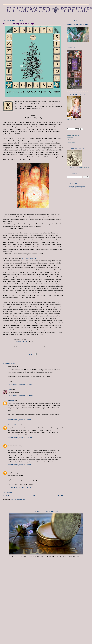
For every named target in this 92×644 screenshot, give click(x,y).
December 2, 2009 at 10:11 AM (20, 438)
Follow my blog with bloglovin (76, 187)
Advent (11, 356)
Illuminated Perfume (14, 425)
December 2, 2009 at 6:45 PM (20, 465)
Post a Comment (8, 492)
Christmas (27, 356)
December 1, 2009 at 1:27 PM (20, 420)
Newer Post (6, 495)
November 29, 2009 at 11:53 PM (21, 384)
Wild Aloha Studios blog (29, 258)
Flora (9, 389)
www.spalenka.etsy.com (55, 346)
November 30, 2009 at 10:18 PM (21, 395)
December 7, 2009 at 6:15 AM (20, 487)
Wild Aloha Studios (22, 341)
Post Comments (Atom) (18, 499)
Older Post (60, 495)
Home (33, 495)
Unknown (11, 400)
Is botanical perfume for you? (77, 24)
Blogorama (19, 356)
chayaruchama (12, 470)
